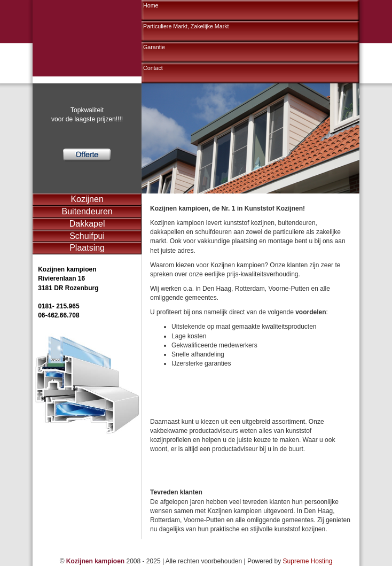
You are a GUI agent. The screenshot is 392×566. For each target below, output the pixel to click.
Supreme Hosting (308, 561)
